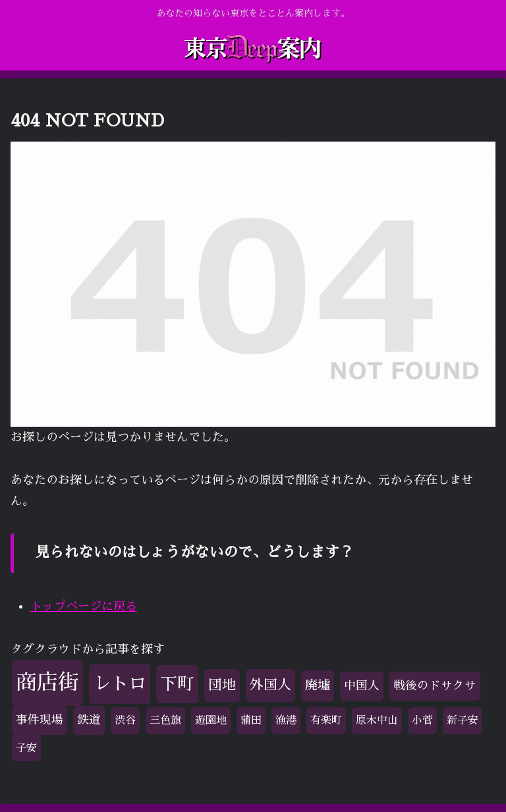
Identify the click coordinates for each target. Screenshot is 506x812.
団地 (222, 685)
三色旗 (165, 720)
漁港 (286, 720)
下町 (177, 684)
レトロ (120, 683)
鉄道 (89, 720)
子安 (26, 748)
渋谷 (125, 720)
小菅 (422, 720)
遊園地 (211, 720)
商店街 (47, 682)
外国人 (270, 685)
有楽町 (326, 720)
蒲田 (251, 720)
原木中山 (377, 720)
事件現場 (40, 720)
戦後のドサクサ (435, 686)
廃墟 (318, 685)
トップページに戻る (84, 607)
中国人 (362, 686)
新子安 (463, 720)
